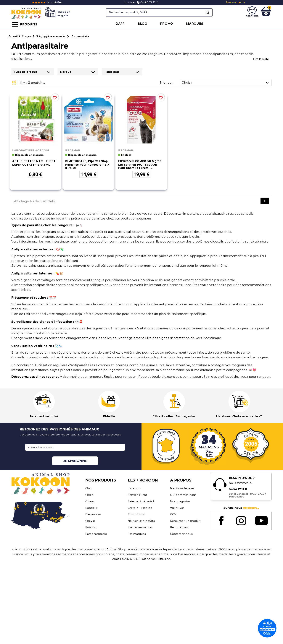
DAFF (120, 24)
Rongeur (92, 508)
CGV (173, 514)
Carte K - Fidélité (140, 508)
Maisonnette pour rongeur (81, 377)
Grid (14, 83)
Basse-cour (93, 514)
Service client (138, 495)
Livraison (134, 488)
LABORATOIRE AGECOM (31, 150)
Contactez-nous (181, 534)
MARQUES (195, 24)
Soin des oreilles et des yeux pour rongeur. (237, 377)
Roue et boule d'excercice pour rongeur (170, 377)
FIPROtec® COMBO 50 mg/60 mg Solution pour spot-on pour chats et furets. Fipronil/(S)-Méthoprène (140, 166)
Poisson (91, 527)
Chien (89, 495)
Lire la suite (261, 59)
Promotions (136, 514)
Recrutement (180, 527)
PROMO (167, 24)
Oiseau (90, 501)
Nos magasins (180, 501)
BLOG (142, 24)
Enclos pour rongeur (120, 377)
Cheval (90, 521)
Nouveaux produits (141, 521)
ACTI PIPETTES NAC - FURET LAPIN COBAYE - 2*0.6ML (34, 163)
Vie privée (177, 508)
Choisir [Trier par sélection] (227, 83)
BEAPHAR (73, 150)
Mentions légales (182, 488)
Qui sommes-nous (183, 495)
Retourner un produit (185, 521)
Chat (89, 488)
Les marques (137, 534)
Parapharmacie (96, 534)
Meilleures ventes (140, 527)
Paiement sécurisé (141, 501)
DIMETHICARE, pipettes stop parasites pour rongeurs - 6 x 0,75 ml (87, 164)
